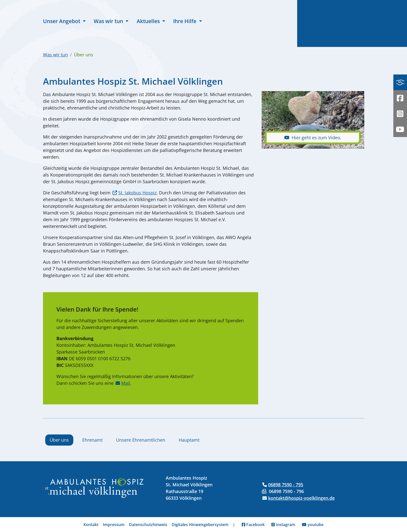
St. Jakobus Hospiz (137, 193)
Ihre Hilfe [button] (185, 21)
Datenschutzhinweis (148, 525)
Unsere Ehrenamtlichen (141, 440)
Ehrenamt (92, 440)
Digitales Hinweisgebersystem (200, 525)
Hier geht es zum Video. (313, 138)
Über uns (59, 440)
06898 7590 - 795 (286, 485)
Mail (126, 383)
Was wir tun (55, 55)
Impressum (114, 525)
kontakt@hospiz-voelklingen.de (301, 498)
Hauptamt (189, 440)
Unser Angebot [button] (62, 21)
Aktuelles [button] (149, 21)
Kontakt (91, 525)
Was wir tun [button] (109, 21)
